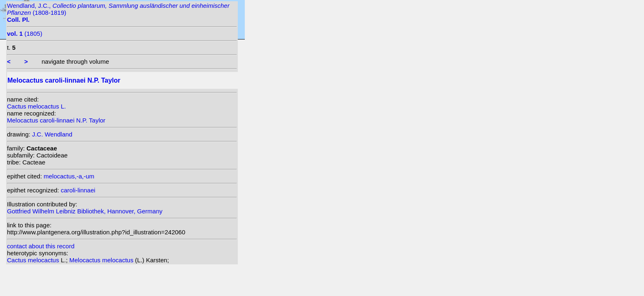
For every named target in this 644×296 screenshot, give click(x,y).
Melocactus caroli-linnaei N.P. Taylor (56, 120)
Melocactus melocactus (102, 260)
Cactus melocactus (34, 260)
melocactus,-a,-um (69, 176)
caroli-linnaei (78, 190)
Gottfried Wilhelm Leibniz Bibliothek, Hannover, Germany (85, 211)
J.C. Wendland (52, 134)
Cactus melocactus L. (36, 106)
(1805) (25, 34)
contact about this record (41, 246)
